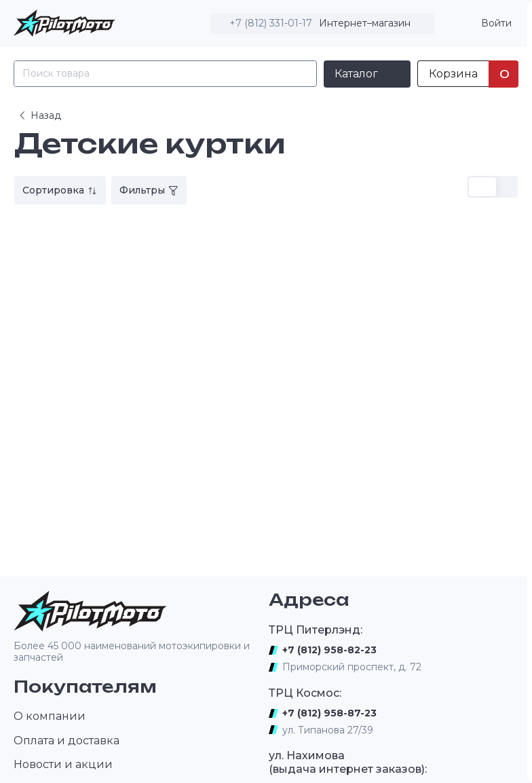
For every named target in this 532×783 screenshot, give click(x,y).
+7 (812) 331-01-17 (271, 23)
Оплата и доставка (66, 741)
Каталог (356, 74)
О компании (50, 716)
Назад (39, 115)
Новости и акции (63, 764)
